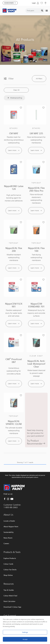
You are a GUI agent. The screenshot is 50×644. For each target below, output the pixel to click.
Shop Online (8, 575)
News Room (8, 538)
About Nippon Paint (11, 526)
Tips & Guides (9, 590)
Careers (6, 543)
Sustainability (9, 532)
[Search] (42, 11)
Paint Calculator (9, 601)
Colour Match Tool (10, 596)
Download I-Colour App (12, 607)
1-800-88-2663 (11, 507)
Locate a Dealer (9, 521)
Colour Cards (8, 564)
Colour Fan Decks (10, 570)
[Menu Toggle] (47, 11)
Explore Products (10, 558)
